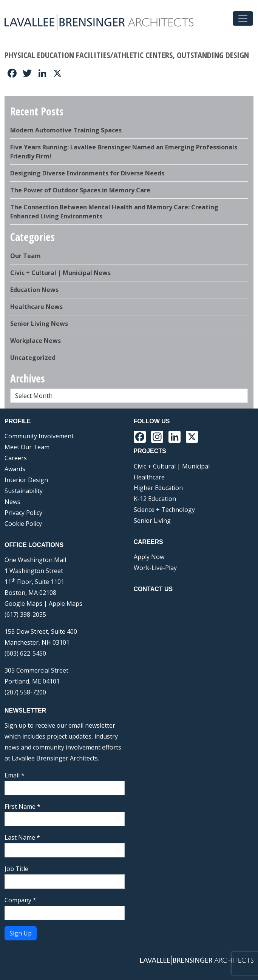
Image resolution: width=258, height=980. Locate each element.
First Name (22, 806)
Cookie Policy (23, 524)
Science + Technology (164, 510)
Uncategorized (33, 358)
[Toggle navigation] (243, 18)
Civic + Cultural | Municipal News (60, 273)
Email (15, 775)
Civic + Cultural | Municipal (172, 466)
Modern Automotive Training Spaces (66, 130)
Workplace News (36, 341)
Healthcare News (36, 307)
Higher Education (158, 488)
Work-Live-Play (155, 568)
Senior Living (152, 521)
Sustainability (24, 491)
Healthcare (149, 477)
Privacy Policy (23, 513)
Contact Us (153, 589)
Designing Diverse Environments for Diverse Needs (87, 173)
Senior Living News (39, 324)
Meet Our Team (27, 447)
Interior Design (26, 480)
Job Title (16, 869)
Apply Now (149, 557)
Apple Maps (66, 604)
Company (20, 900)
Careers (16, 458)
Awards (15, 469)
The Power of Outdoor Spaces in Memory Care (80, 190)
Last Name (22, 837)
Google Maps (23, 604)
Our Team (25, 256)
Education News (34, 290)
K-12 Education (155, 499)
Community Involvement (39, 436)
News (12, 502)
